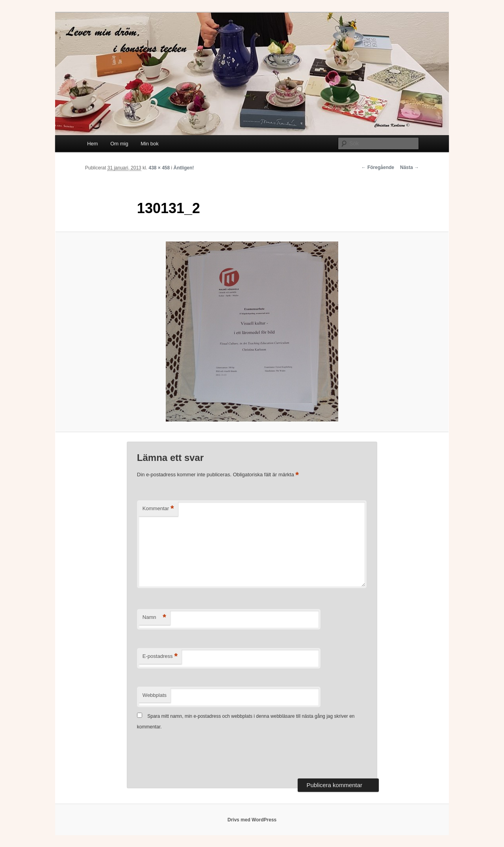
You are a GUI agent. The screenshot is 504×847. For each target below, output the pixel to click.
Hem (92, 144)
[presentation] (197, 755)
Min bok (150, 144)
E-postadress (160, 657)
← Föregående (378, 167)
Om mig (119, 144)
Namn (154, 618)
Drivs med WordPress (252, 820)
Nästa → (409, 167)
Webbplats (155, 695)
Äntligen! (184, 168)
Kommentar (158, 509)
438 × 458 (159, 168)
